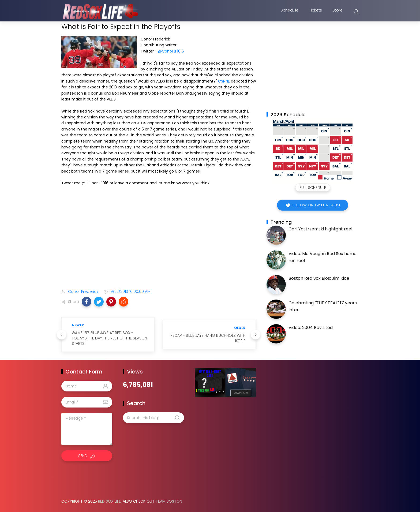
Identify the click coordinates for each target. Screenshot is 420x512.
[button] (87, 302)
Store (338, 12)
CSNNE (224, 81)
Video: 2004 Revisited (311, 328)
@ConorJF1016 (171, 51)
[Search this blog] (153, 418)
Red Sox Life (109, 501)
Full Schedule (313, 188)
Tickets (316, 12)
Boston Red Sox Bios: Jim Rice (319, 278)
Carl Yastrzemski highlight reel (320, 229)
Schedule (290, 12)
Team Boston (169, 501)
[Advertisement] (159, 242)
